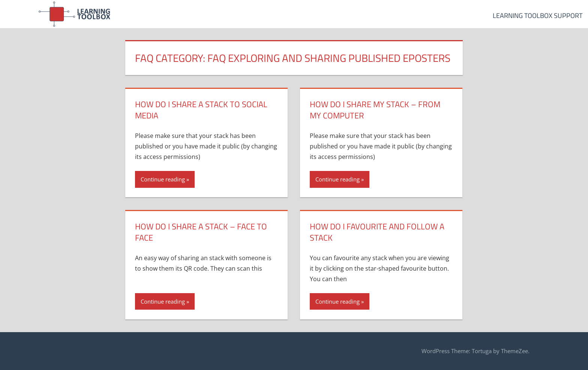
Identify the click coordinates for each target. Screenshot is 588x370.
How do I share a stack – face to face (201, 232)
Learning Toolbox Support (538, 16)
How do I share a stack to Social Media (201, 110)
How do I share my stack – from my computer (375, 110)
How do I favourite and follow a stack (377, 232)
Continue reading (163, 179)
